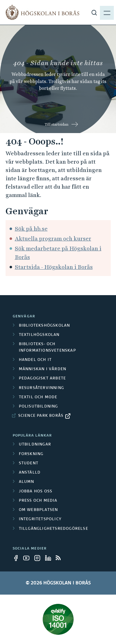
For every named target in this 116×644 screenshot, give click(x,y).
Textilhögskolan (39, 335)
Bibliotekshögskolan (45, 326)
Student (29, 463)
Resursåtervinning (41, 388)
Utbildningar (35, 445)
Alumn (27, 482)
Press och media (38, 501)
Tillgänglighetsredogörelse (54, 529)
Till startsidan (56, 124)
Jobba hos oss (36, 491)
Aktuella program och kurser (53, 238)
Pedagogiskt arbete (43, 378)
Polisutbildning (39, 407)
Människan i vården (43, 369)
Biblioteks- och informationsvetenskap (47, 347)
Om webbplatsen (39, 510)
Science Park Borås (41, 416)
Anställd (30, 473)
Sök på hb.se (31, 229)
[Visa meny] (107, 13)
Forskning (31, 454)
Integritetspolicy (40, 519)
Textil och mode (38, 397)
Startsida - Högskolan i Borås (54, 267)
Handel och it (35, 360)
